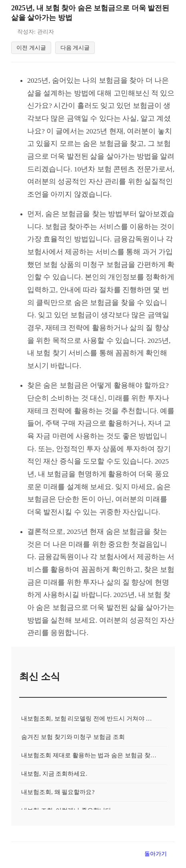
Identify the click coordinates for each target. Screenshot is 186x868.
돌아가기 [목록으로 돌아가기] (156, 858)
